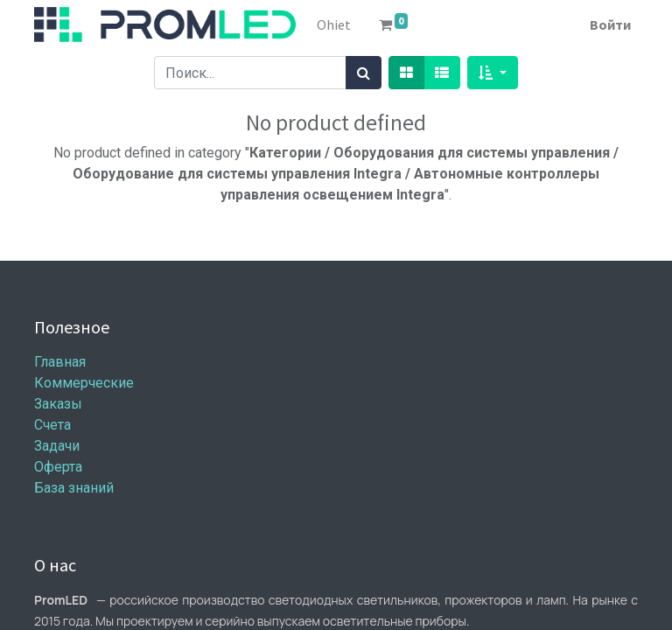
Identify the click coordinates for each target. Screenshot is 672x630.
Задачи (57, 446)
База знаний (74, 488)
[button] (492, 73)
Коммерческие (84, 383)
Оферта (58, 467)
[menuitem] (334, 24)
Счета (52, 425)
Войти (610, 24)
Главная (60, 362)
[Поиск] (364, 73)
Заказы (58, 404)
